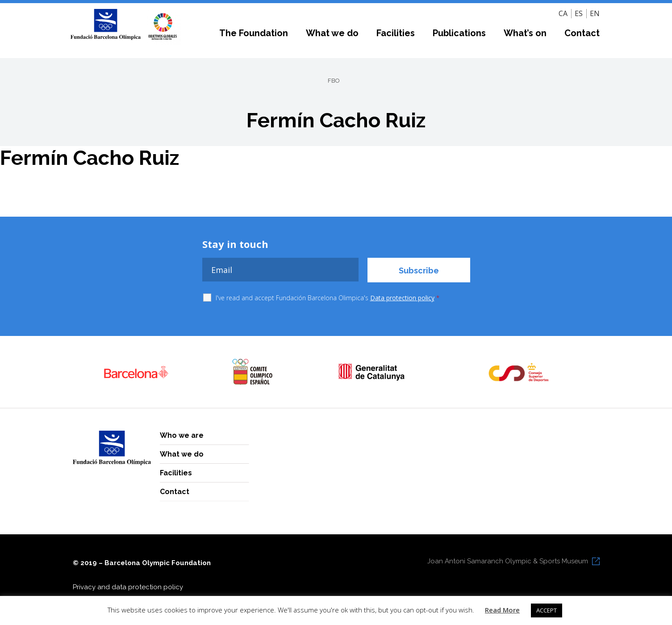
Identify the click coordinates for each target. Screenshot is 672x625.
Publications (459, 33)
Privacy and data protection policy (128, 587)
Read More (502, 610)
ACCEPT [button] (547, 610)
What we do (332, 33)
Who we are (182, 435)
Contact (582, 33)
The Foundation (254, 33)
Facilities (396, 33)
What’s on (525, 33)
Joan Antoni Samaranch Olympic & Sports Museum (508, 561)
